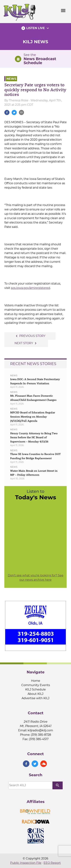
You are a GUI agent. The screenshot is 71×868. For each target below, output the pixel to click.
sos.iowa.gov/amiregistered (31, 288)
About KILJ (35, 694)
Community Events (36, 685)
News (11, 79)
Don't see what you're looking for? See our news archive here (36, 578)
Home (36, 681)
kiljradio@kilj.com (40, 730)
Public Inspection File (26, 863)
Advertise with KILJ (35, 698)
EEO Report (52, 863)
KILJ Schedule (35, 689)
